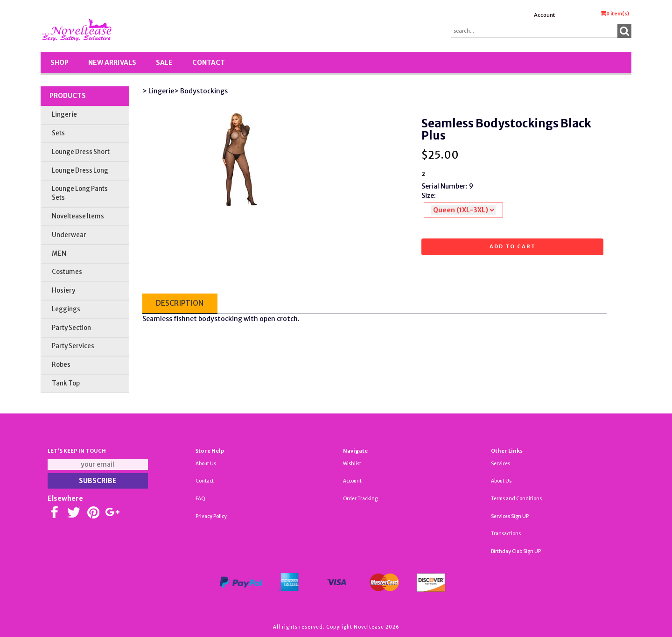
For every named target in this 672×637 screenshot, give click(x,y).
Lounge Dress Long (80, 171)
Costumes (67, 272)
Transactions (506, 534)
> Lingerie (158, 91)
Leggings (66, 309)
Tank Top (66, 383)
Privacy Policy (211, 516)
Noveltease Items (78, 216)
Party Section (71, 328)
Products (68, 96)
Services (500, 464)
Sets (58, 133)
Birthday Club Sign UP (516, 551)
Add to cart (513, 246)
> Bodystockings (201, 91)
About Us (206, 464)
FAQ (200, 499)
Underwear (69, 235)
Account (544, 15)
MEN (59, 254)
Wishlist (352, 464)
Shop (59, 63)
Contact (209, 63)
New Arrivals (112, 63)
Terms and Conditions (516, 499)
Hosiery (63, 290)
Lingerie (64, 115)
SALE (164, 63)
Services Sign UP (510, 516)
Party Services (73, 346)
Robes (61, 365)
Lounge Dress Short (81, 152)
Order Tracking (360, 499)
